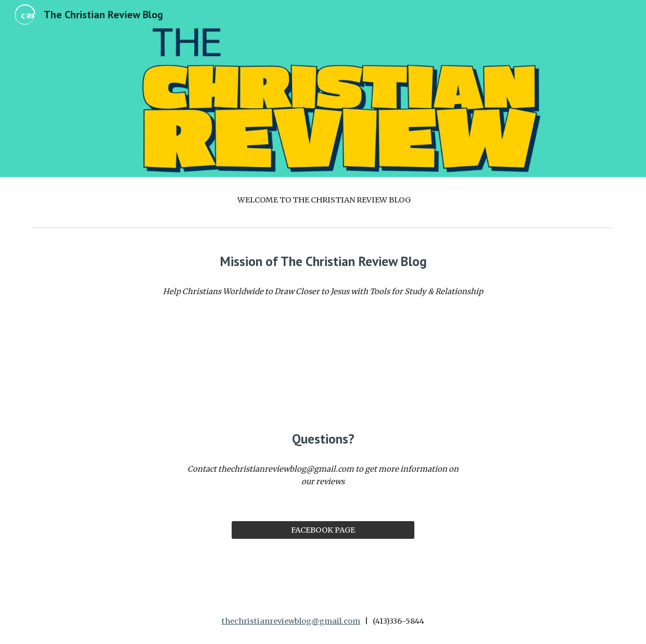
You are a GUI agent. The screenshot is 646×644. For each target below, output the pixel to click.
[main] (323, 200)
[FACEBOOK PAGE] (323, 530)
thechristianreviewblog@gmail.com (291, 621)
